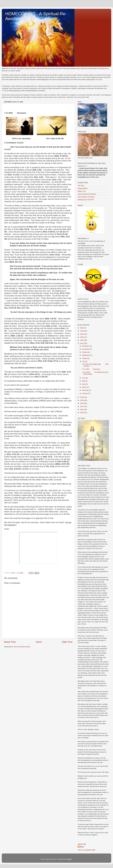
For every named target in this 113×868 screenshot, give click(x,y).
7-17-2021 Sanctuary (91, 369)
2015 (82, 413)
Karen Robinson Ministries (87, 194)
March (84, 387)
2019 (82, 400)
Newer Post (10, 642)
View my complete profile (87, 850)
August (85, 358)
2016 (82, 410)
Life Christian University (86, 197)
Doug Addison (83, 188)
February (85, 390)
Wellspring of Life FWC (86, 200)
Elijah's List (82, 191)
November (86, 349)
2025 (82, 331)
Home (39, 642)
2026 (82, 328)
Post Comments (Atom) (22, 647)
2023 (82, 337)
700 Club (81, 186)
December (86, 346)
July (84, 361)
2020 (82, 397)
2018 (82, 403)
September (86, 355)
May (84, 381)
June (84, 378)
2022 (82, 340)
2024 (82, 334)
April (84, 384)
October (85, 352)
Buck (82, 847)
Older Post (67, 642)
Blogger (69, 859)
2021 (82, 343)
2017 (82, 406)
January (85, 393)
